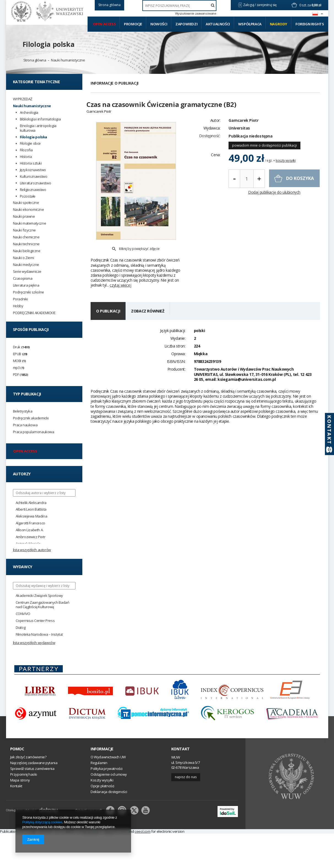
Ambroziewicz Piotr (31, 537)
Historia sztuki (31, 163)
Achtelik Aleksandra (31, 503)
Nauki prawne (24, 216)
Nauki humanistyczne (68, 60)
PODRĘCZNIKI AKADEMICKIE (34, 313)
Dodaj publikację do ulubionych (274, 202)
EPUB (20, 354)
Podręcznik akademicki (31, 418)
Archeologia (29, 113)
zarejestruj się (267, 5)
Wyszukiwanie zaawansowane (196, 14)
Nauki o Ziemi (24, 258)
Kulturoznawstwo (34, 176)
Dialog (21, 628)
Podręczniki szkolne (28, 292)
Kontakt (180, 749)
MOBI (19, 361)
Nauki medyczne (26, 265)
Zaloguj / (250, 5)
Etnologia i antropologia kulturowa (38, 128)
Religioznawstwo (33, 190)
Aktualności (218, 24)
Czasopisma (23, 278)
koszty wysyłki (286, 170)
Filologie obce (30, 143)
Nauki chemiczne (26, 237)
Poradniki (20, 299)
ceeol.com (142, 831)
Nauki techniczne (26, 244)
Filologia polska (49, 44)
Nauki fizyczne (24, 230)
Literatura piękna (26, 285)
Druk (21, 347)
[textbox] (179, 6)
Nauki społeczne (26, 203)
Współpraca (250, 24)
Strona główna (35, 60)
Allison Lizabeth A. (30, 530)
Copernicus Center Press (35, 621)
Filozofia (26, 150)
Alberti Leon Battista (31, 509)
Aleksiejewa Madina (32, 516)
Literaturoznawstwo (36, 183)
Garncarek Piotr (243, 130)
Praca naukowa (25, 425)
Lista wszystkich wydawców (34, 643)
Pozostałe (28, 196)
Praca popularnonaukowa (34, 432)
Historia (26, 157)
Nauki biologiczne (27, 251)
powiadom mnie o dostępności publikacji (264, 155)
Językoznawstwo (33, 170)
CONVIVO (23, 614)
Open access (104, 24)
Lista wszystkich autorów (32, 550)
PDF (21, 375)
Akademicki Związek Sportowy (39, 596)
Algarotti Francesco (30, 523)
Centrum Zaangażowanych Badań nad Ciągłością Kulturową (43, 605)
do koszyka (300, 188)
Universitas (239, 138)
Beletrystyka (23, 411)
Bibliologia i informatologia (40, 119)
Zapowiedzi (186, 24)
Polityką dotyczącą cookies (42, 822)
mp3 (19, 368)
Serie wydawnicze (27, 272)
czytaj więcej (120, 272)
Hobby (18, 306)
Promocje (133, 24)
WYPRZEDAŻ (23, 99)
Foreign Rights (310, 24)
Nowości (159, 24)
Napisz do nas (186, 777)
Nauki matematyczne (30, 223)
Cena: (216, 164)
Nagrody (279, 24)
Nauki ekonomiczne (28, 210)
